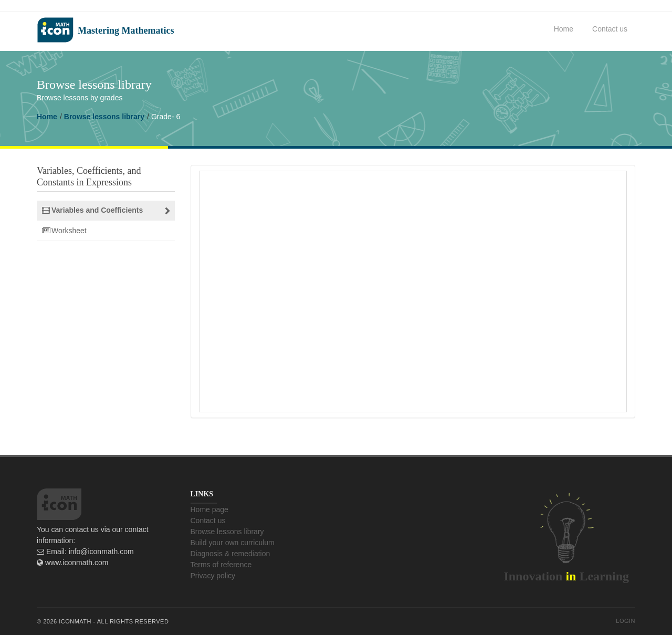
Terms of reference (221, 565)
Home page (209, 509)
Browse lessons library (104, 117)
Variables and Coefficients (97, 210)
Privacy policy (213, 576)
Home (564, 29)
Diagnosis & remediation (230, 554)
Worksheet (69, 231)
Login (626, 621)
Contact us (610, 29)
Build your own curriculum (233, 543)
